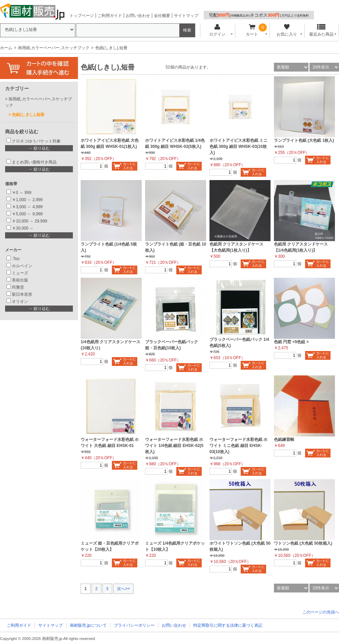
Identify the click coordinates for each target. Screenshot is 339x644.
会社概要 (162, 16)
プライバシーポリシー (134, 625)
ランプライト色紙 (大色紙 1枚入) (304, 140)
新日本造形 (22, 294)
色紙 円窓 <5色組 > (291, 342)
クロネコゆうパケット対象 (36, 141)
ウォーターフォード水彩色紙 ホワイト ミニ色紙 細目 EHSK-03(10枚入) (238, 446)
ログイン (217, 30)
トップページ (82, 16)
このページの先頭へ (321, 612)
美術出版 (20, 280)
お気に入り (287, 30)
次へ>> (123, 589)
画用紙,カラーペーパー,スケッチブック (54, 48)
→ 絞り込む (39, 148)
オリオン (20, 301)
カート (252, 30)
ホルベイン (22, 266)
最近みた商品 (321, 30)
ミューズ (20, 273)
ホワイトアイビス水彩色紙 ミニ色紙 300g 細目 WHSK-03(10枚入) (238, 147)
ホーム (6, 48)
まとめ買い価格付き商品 (34, 162)
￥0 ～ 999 (22, 193)
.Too (16, 259)
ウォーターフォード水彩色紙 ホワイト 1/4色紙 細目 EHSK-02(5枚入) (174, 446)
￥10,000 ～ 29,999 (29, 221)
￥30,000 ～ (23, 228)
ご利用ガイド (110, 16)
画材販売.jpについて (88, 625)
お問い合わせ (138, 16)
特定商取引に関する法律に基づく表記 (228, 625)
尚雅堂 (18, 287)
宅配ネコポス (259, 15)
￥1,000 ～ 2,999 (27, 200)
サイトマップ (186, 16)
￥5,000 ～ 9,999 (27, 214)
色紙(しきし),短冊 (28, 115)
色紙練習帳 (284, 440)
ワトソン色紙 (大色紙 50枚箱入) (303, 543)
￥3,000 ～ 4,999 (27, 207)
